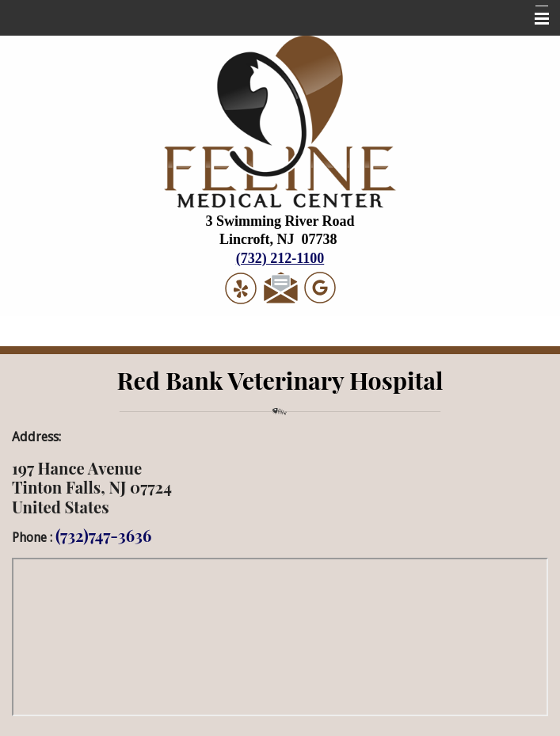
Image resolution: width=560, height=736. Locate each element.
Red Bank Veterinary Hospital (280, 380)
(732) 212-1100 (280, 258)
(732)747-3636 (103, 535)
